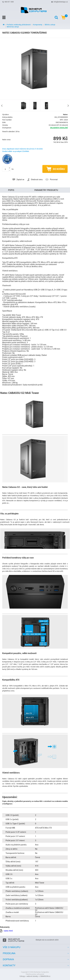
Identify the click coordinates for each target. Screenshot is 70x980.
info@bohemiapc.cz (61, 2)
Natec (65, 114)
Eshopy (22, 976)
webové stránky (32, 976)
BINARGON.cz (45, 976)
